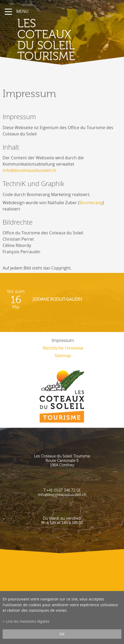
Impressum (63, 341)
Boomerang (91, 203)
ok (62, 634)
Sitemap (63, 356)
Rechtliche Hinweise (63, 348)
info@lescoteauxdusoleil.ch (29, 170)
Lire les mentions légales (28, 621)
